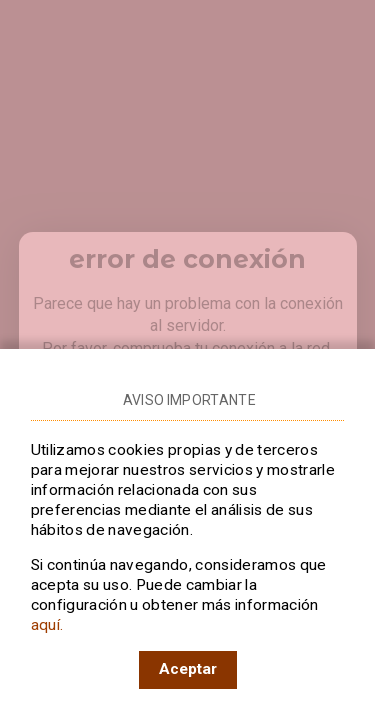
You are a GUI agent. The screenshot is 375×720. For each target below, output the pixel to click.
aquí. (47, 625)
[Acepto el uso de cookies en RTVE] (188, 670)
